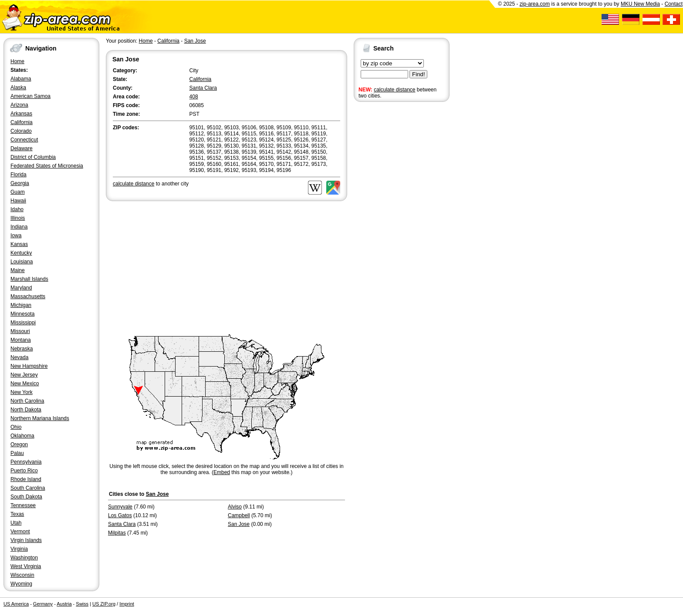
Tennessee (23, 505)
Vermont (20, 532)
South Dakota (26, 497)
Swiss (82, 604)
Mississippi (23, 323)
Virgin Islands (26, 540)
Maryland (21, 288)
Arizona (19, 105)
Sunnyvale (120, 507)
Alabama (21, 79)
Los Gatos (120, 515)
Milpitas (117, 533)
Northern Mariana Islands (40, 418)
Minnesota (22, 314)
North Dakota (26, 410)
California (22, 122)
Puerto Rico (24, 471)
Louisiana (22, 262)
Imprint (127, 604)
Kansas (19, 244)
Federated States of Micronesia (47, 166)
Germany (43, 604)
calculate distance (394, 90)
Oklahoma (22, 436)
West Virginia (26, 566)
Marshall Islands (29, 279)
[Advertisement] (389, 239)
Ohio (16, 427)
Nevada (19, 357)
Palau (17, 453)
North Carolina (27, 401)
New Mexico (25, 384)
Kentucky (21, 253)
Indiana (19, 227)
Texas (17, 514)
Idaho (17, 209)
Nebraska (22, 349)
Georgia (20, 183)
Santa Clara (203, 88)
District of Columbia (33, 157)
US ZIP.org (104, 604)
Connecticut (24, 140)
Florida (19, 175)
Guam (18, 192)
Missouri (20, 331)
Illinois (18, 218)
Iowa (16, 236)
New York (22, 392)
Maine (18, 270)
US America (16, 604)
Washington (24, 558)
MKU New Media (640, 4)
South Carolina (28, 488)
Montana (21, 340)
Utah (16, 523)
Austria (64, 604)
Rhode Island (26, 479)
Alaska (18, 88)
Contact (674, 4)
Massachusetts (28, 296)
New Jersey (24, 375)
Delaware (22, 148)
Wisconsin (22, 575)
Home (17, 61)
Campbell (239, 515)
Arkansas (21, 114)
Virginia (19, 549)
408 (194, 97)
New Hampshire (29, 366)
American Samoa (30, 96)
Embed (222, 472)
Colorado (21, 131)
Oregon (19, 444)
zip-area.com (535, 4)
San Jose (195, 41)
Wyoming (21, 584)
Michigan (21, 305)
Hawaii (18, 201)
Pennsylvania (26, 462)
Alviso (235, 507)
